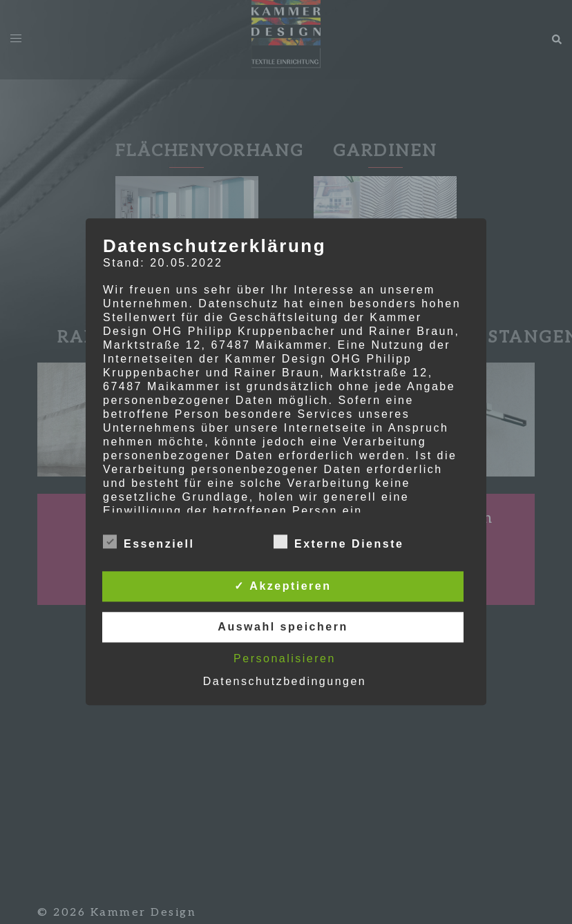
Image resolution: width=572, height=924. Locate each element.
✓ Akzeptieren (283, 587)
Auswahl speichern (283, 627)
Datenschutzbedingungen (285, 682)
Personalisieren (285, 659)
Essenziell (149, 543)
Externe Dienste (339, 543)
